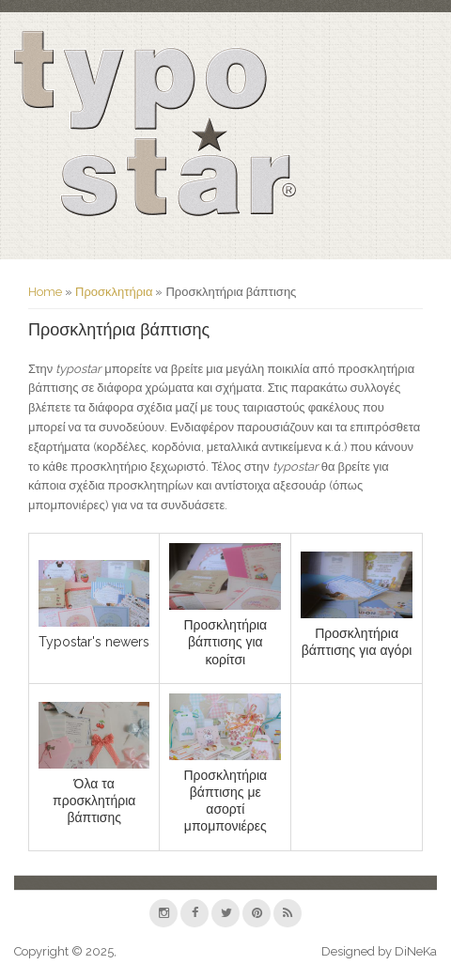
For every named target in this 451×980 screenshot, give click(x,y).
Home (45, 292)
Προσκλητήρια (114, 292)
